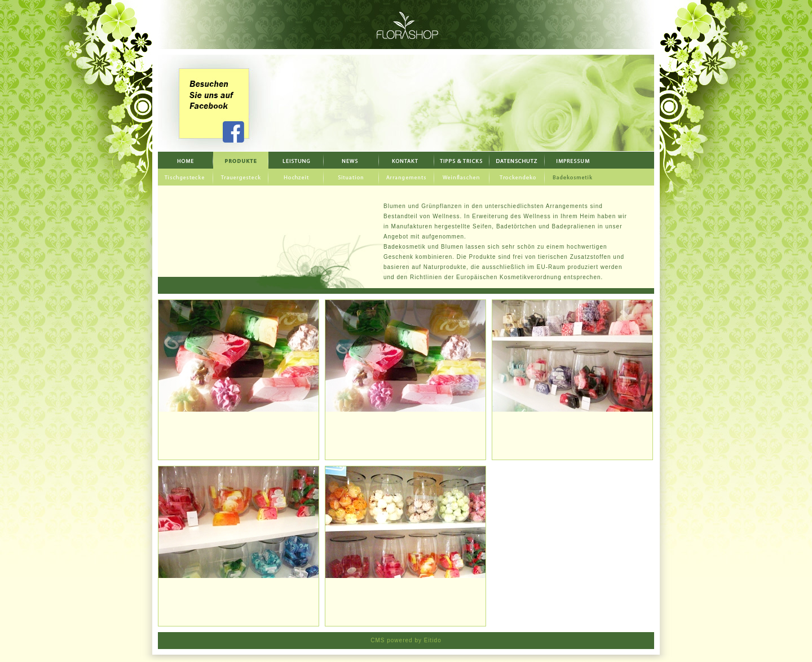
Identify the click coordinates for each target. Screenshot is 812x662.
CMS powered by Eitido (406, 640)
